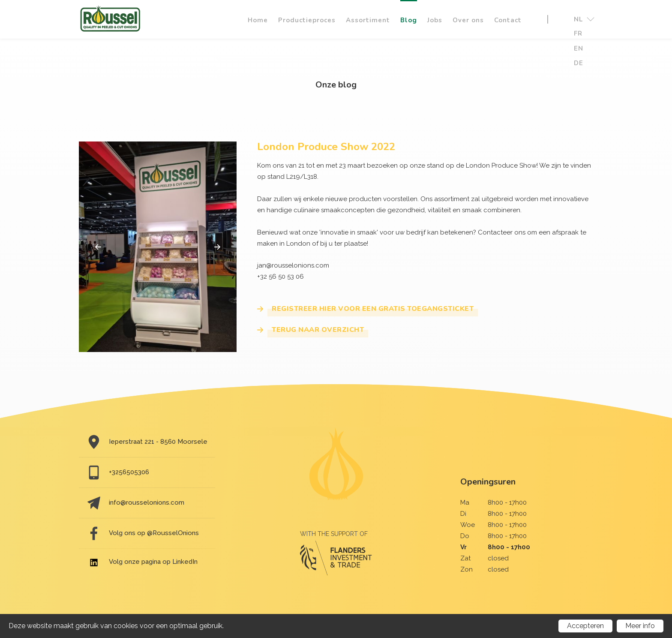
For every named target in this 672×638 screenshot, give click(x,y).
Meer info (640, 626)
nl (583, 19)
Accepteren (585, 626)
